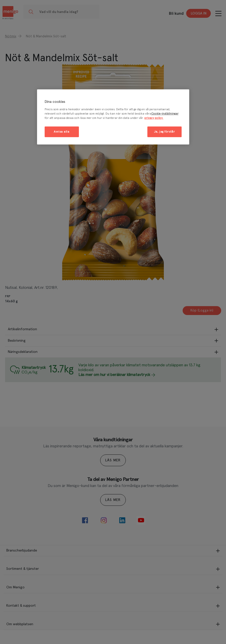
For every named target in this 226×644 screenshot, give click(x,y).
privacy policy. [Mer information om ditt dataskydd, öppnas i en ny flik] (154, 118)
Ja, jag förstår (164, 132)
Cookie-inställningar (165, 114)
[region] (113, 117)
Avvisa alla (62, 132)
